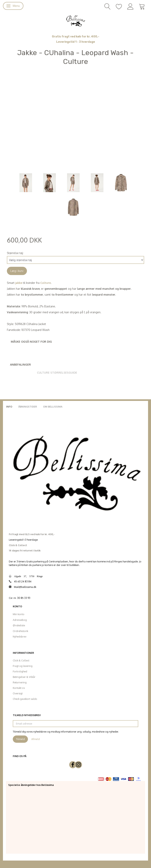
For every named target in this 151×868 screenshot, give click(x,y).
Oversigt (18, 693)
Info (9, 407)
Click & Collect (21, 660)
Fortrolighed (20, 671)
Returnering (20, 682)
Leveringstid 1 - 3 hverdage (76, 42)
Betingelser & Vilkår (24, 677)
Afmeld (35, 739)
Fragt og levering (23, 666)
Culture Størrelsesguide (57, 373)
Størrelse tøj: (15, 253)
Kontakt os (19, 688)
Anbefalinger (20, 365)
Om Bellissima (53, 407)
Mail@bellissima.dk (25, 587)
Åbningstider (28, 407)
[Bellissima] (75, 21)
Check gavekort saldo (25, 699)
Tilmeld (20, 739)
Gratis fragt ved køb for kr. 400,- (76, 37)
